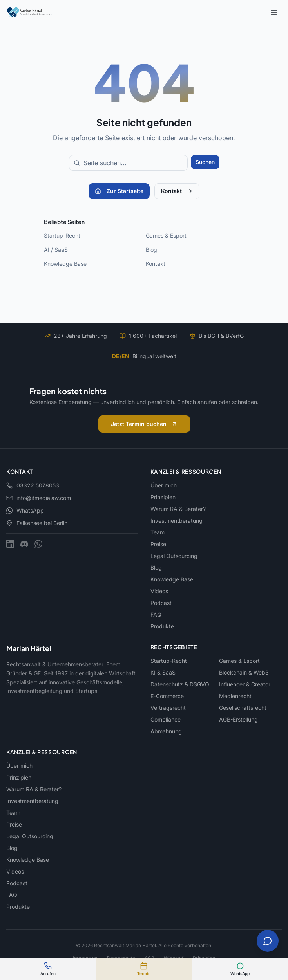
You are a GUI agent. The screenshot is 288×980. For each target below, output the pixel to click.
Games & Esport (166, 236)
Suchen (205, 162)
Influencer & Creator (245, 684)
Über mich (164, 485)
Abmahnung (166, 731)
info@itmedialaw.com (39, 498)
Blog (151, 250)
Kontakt (177, 191)
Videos (159, 591)
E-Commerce (167, 696)
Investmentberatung (177, 521)
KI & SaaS (163, 672)
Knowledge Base (65, 264)
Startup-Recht (62, 236)
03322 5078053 (33, 485)
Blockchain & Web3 (244, 672)
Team (158, 532)
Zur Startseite (119, 191)
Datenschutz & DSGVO (180, 684)
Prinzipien (163, 497)
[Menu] (274, 13)
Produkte (162, 626)
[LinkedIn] (10, 544)
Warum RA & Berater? (178, 509)
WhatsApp (25, 510)
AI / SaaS (56, 250)
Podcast (161, 603)
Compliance (166, 719)
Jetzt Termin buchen (144, 424)
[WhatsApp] (38, 544)
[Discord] (24, 544)
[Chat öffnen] (268, 941)
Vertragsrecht (168, 708)
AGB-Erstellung (238, 719)
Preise (158, 544)
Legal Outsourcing (174, 556)
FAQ (156, 615)
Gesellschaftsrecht (243, 708)
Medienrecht (235, 696)
